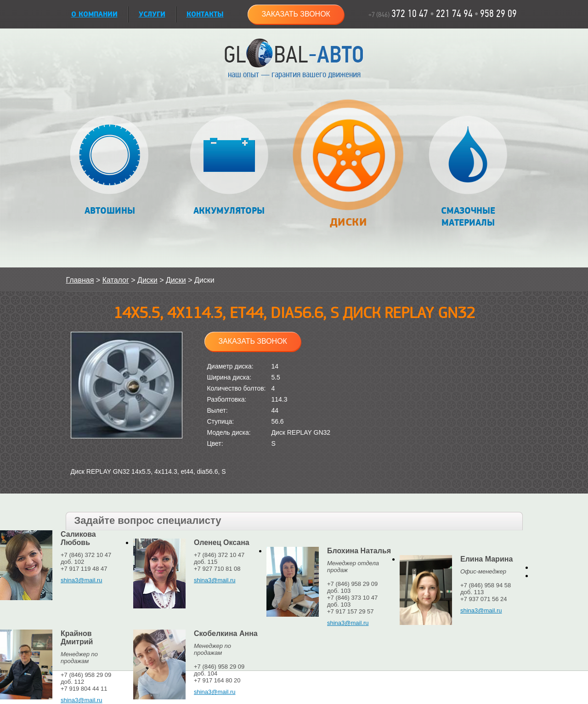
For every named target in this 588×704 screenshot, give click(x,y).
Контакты (205, 14)
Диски (348, 168)
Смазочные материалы (468, 172)
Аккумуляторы (229, 166)
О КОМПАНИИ (94, 14)
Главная (80, 280)
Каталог (116, 280)
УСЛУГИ (152, 14)
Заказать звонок (296, 14)
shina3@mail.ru (82, 580)
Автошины (110, 166)
